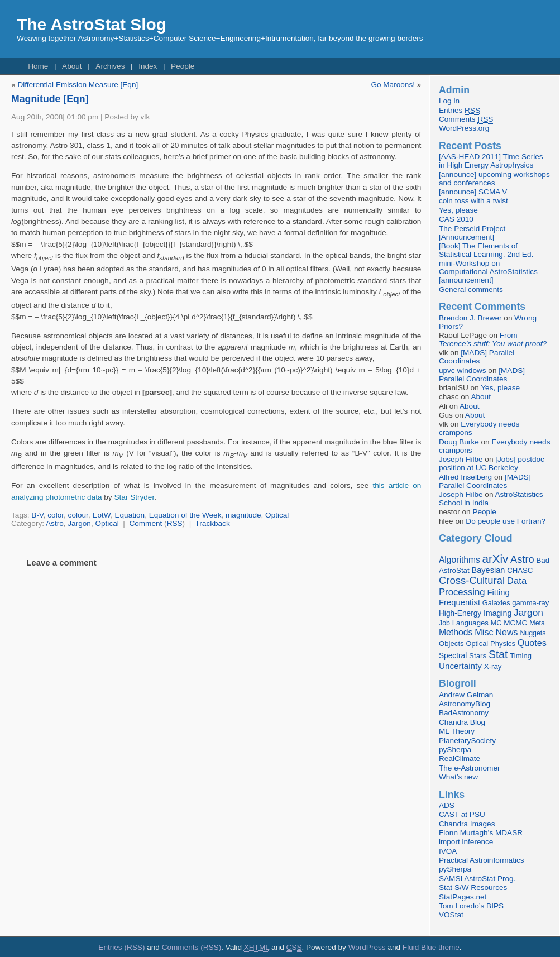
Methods (456, 632)
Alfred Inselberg (465, 477)
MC (496, 623)
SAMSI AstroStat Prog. (477, 879)
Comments (466, 119)
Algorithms (460, 560)
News (507, 632)
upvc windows (463, 370)
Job (444, 623)
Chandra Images (467, 824)
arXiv (496, 559)
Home (38, 66)
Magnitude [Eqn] (50, 99)
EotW (101, 515)
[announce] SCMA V (473, 192)
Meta (537, 623)
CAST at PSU (462, 814)
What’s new (458, 777)
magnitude (243, 515)
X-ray (493, 666)
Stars (478, 656)
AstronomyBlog (465, 704)
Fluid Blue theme (431, 947)
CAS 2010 (456, 219)
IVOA (448, 851)
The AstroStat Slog (92, 24)
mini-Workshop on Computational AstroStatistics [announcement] (488, 272)
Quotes (532, 643)
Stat (498, 654)
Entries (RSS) (121, 947)
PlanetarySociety (467, 741)
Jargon (79, 523)
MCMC (515, 623)
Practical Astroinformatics (482, 860)
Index (148, 66)
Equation (130, 515)
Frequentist (460, 602)
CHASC (520, 570)
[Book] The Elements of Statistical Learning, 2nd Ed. (486, 250)
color (56, 515)
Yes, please (458, 210)
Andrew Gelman (466, 695)
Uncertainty (460, 666)
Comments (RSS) (192, 947)
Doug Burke (459, 442)
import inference (466, 842)
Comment (145, 523)
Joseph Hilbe (461, 459)
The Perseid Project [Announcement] (472, 233)
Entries (460, 111)
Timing (521, 656)
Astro (55, 523)
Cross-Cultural (472, 580)
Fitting (498, 592)
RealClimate (460, 759)
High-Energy (460, 613)
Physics (503, 643)
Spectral (453, 656)
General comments (471, 290)
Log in (449, 101)
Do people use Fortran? (506, 521)
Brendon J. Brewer (470, 318)
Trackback (213, 523)
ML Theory (457, 731)
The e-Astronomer (470, 768)
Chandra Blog (462, 722)
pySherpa (455, 750)
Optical (277, 515)
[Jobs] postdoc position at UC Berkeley (492, 463)
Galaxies (496, 603)
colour (78, 515)
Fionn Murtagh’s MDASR (481, 833)
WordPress (367, 947)
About (72, 66)
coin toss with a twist (473, 201)
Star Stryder (134, 497)
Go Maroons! (393, 85)
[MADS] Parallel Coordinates (477, 357)
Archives (110, 66)
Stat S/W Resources (473, 887)
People (183, 66)
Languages (470, 623)
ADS (447, 805)
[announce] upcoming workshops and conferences (494, 179)
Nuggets (533, 633)
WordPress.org (464, 128)
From (493, 339)
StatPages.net (463, 897)
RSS (175, 523)
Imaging (497, 613)
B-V (37, 515)
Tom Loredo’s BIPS (471, 906)
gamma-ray (530, 603)
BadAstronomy (464, 713)
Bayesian (489, 570)
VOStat (451, 915)
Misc (484, 632)
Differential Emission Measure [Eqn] (78, 85)
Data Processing (483, 587)
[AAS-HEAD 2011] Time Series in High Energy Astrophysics (491, 161)
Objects (451, 643)
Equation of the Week (185, 515)
